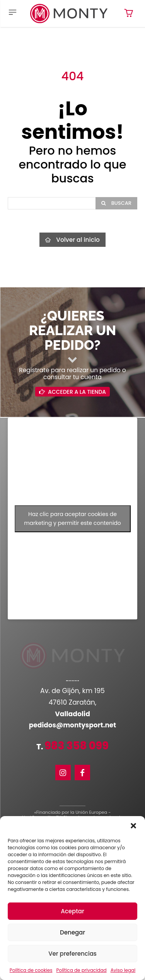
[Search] (116, 203)
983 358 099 (77, 746)
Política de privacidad (82, 970)
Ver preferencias (72, 954)
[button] (133, 826)
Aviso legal (123, 970)
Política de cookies (31, 970)
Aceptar (72, 911)
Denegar (72, 932)
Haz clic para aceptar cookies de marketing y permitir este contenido (72, 519)
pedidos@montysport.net (72, 725)
